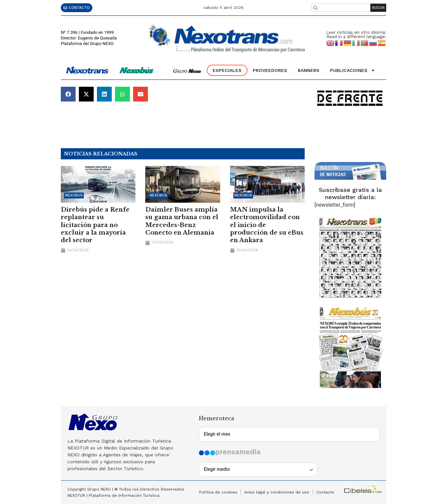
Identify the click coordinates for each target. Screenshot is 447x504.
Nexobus (74, 195)
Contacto (325, 492)
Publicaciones (353, 70)
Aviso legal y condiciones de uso (277, 492)
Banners (309, 70)
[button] (68, 94)
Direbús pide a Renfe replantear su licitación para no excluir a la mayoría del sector (95, 225)
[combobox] (341, 8)
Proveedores (270, 70)
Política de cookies (218, 492)
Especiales (227, 70)
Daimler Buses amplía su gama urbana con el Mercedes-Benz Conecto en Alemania (182, 221)
